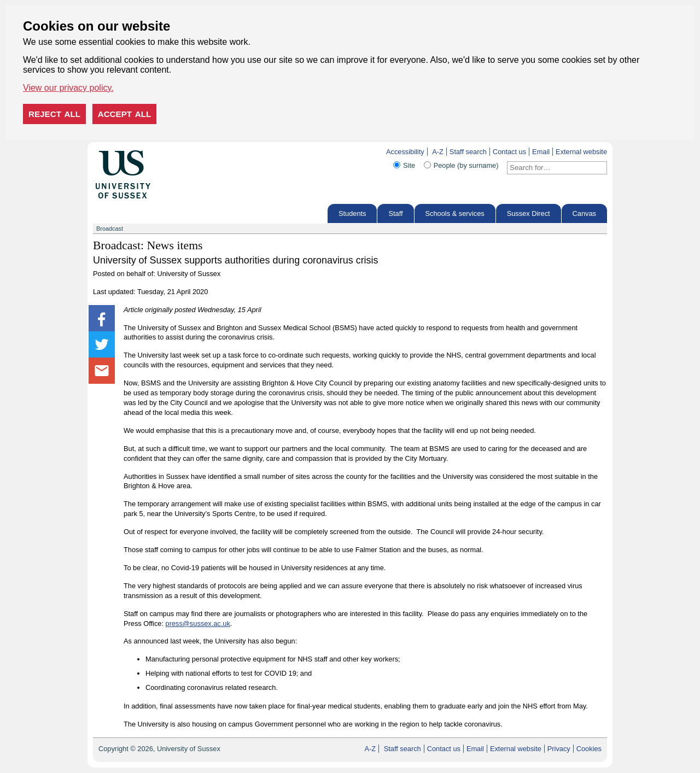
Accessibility (405, 152)
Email (541, 152)
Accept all (125, 114)
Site (409, 165)
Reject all (54, 114)
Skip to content (174, 152)
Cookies (589, 749)
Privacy (559, 749)
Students (352, 213)
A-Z (438, 152)
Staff (395, 213)
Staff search (468, 152)
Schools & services (455, 213)
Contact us (509, 152)
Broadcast (110, 229)
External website (581, 152)
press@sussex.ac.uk (198, 623)
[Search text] (550, 168)
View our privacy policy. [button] (68, 88)
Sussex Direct (529, 213)
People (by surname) (466, 165)
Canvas (584, 213)
